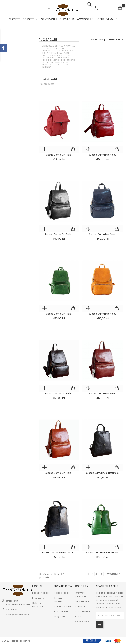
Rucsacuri (67, 19)
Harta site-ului (62, 611)
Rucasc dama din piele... (102, 154)
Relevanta (114, 39)
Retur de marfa (83, 600)
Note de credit (83, 611)
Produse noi (39, 597)
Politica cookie (62, 592)
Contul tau (82, 585)
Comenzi (80, 605)
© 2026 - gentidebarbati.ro (16, 640)
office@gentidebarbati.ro (19, 614)
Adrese (79, 616)
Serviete (14, 19)
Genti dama (108, 19)
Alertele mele (82, 621)
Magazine (59, 616)
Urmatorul (114, 573)
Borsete (31, 19)
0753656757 (12, 609)
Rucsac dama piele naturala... (103, 472)
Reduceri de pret (41, 592)
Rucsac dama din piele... (59, 154)
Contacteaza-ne (63, 605)
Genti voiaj (49, 19)
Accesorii (86, 19)
